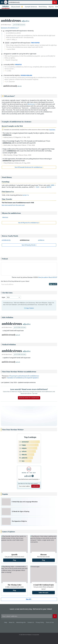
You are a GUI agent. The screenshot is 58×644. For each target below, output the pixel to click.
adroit (28, 476)
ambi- (53, 185)
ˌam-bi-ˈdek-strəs (19, 25)
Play (14, 560)
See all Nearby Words (28, 245)
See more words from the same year (13, 205)
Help (6, 622)
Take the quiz (43, 593)
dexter (49, 187)
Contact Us (31, 622)
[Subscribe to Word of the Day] (24, 486)
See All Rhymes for (29, 223)
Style (3, 297)
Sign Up (53, 284)
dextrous (5, 217)
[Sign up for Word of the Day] (20, 284)
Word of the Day (29, 473)
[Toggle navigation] (2, 2)
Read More (52, 130)
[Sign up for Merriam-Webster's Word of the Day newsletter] (27, 616)
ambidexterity (6, 240)
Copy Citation (29, 308)
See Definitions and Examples (28, 479)
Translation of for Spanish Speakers (23, 378)
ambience (41, 240)
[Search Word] (55, 2)
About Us (12, 622)
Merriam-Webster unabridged (29, 398)
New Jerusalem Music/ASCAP (48, 277)
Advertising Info (21, 622)
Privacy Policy (40, 622)
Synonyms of (10, 28)
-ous (37, 187)
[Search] (33, 2)
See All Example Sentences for (29, 167)
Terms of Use (50, 622)
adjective (25, 21)
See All (29, 599)
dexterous (31, 104)
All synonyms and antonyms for (24, 376)
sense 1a (26, 195)
